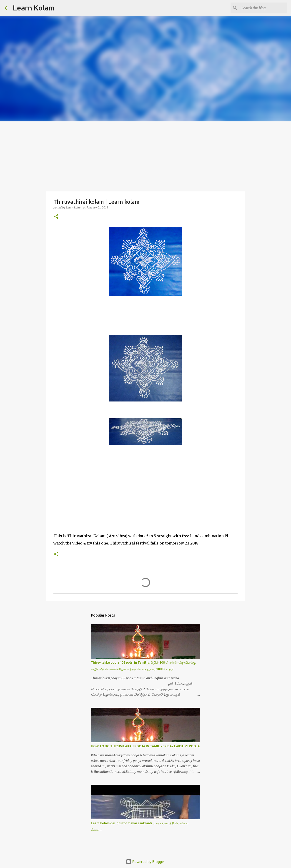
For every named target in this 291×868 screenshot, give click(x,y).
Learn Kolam (34, 8)
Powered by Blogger (145, 862)
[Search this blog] (263, 8)
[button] (56, 217)
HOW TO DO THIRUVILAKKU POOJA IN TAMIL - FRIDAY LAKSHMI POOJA (145, 746)
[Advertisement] (145, 156)
